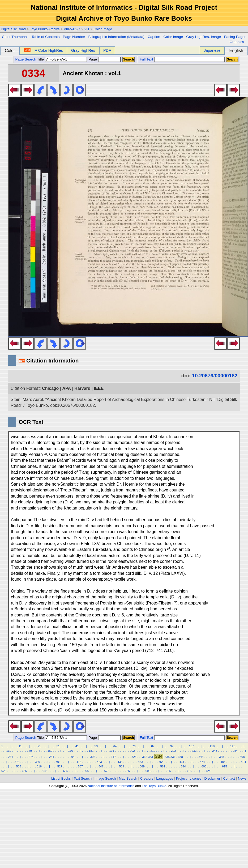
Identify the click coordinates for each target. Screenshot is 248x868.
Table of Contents (46, 37)
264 (10, 757)
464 (182, 762)
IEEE (99, 388)
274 (31, 757)
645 (45, 771)
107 (192, 746)
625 (4, 771)
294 (72, 757)
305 (93, 757)
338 (180, 757)
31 (58, 746)
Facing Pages (235, 37)
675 (107, 771)
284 (52, 757)
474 (202, 762)
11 (20, 746)
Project (181, 778)
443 (141, 762)
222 (174, 751)
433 (120, 762)
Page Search (26, 59)
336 (173, 757)
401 (58, 762)
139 (9, 751)
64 (115, 746)
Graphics (237, 42)
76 (134, 746)
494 (244, 762)
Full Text (146, 59)
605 (204, 766)
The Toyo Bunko (154, 786)
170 (70, 751)
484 (223, 762)
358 (222, 757)
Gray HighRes (83, 50)
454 (161, 762)
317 (114, 757)
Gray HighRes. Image (204, 37)
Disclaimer (212, 778)
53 (96, 746)
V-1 (87, 29)
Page (104, 59)
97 (172, 746)
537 (80, 766)
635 (25, 771)
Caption (154, 37)
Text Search (83, 778)
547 (101, 766)
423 (99, 762)
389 (38, 762)
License (195, 778)
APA (67, 388)
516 (39, 766)
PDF (107, 50)
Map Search (128, 778)
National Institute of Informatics (111, 786)
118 (212, 746)
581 (163, 766)
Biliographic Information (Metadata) (117, 37)
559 (122, 766)
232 (194, 751)
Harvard (82, 388)
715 (189, 771)
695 (148, 771)
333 (150, 757)
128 (233, 746)
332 (145, 757)
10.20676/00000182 (215, 376)
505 (19, 766)
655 (66, 771)
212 (153, 751)
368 (242, 757)
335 (167, 757)
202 (132, 751)
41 (77, 746)
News (242, 778)
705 (168, 771)
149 (29, 751)
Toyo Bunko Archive (45, 29)
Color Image (103, 29)
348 (201, 757)
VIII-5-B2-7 (72, 29)
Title (62, 59)
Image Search (105, 778)
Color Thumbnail (15, 37)
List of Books (61, 778)
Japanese (212, 50)
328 (134, 757)
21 (39, 746)
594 (183, 766)
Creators (147, 778)
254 (235, 751)
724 (208, 771)
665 (86, 771)
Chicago (50, 388)
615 (225, 766)
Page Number (74, 37)
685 (127, 771)
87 (153, 746)
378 (17, 762)
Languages (164, 778)
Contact (229, 778)
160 (50, 751)
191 (112, 751)
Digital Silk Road (13, 29)
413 (79, 762)
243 (215, 751)
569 (142, 766)
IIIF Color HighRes (43, 50)
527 (60, 766)
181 (91, 751)
